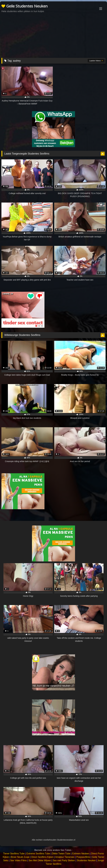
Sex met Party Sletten (64, 860)
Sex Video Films (18, 860)
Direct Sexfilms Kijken (42, 857)
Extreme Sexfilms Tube (38, 854)
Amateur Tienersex (65, 857)
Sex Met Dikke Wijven (40, 860)
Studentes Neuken (86, 860)
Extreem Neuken (81, 854)
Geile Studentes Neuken (25, 6)
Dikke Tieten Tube (61, 854)
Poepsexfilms (83, 857)
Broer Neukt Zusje (20, 857)
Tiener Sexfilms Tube (14, 854)
